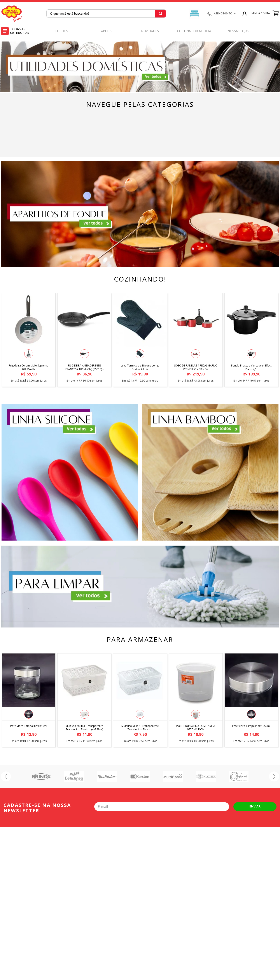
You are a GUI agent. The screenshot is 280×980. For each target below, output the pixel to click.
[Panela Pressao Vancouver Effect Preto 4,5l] (251, 339)
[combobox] (106, 14)
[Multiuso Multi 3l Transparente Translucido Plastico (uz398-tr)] (84, 699)
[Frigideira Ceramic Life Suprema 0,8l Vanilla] (29, 339)
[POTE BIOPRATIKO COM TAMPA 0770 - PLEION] (196, 699)
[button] (29, 354)
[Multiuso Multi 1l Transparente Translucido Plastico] (140, 699)
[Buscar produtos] (161, 14)
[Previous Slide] (6, 776)
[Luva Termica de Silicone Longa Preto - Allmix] (140, 339)
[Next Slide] (274, 776)
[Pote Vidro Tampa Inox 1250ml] (251, 699)
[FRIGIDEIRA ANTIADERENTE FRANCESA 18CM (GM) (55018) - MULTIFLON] (84, 339)
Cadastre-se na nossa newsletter (37, 808)
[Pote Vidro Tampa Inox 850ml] (29, 699)
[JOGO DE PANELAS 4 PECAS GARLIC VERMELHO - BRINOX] (196, 339)
